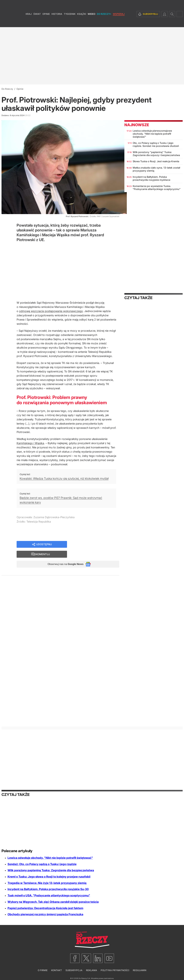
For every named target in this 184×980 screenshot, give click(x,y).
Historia (57, 23)
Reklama (92, 970)
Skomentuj (97, 545)
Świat (37, 23)
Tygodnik (70, 23)
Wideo (91, 23)
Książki (82, 23)
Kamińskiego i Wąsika (30, 443)
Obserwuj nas (63, 555)
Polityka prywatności (115, 970)
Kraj (29, 23)
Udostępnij (44, 545)
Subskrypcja (74, 970)
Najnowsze (137, 125)
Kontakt (57, 970)
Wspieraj (119, 23)
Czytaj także (138, 298)
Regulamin (140, 970)
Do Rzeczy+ (104, 23)
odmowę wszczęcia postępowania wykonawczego (51, 311)
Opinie (46, 23)
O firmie (43, 970)
